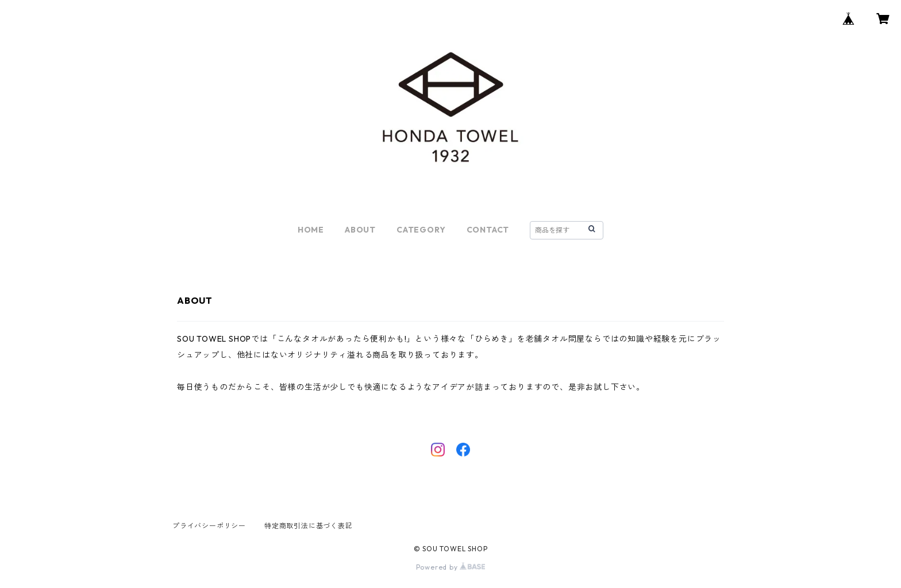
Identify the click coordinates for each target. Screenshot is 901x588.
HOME (311, 230)
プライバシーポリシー (209, 526)
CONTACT (488, 230)
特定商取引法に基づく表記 (309, 526)
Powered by (451, 567)
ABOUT (360, 230)
